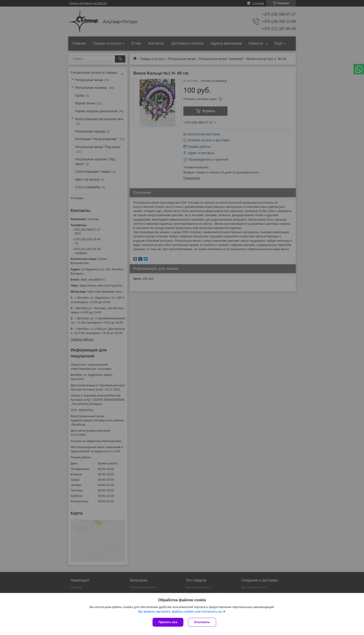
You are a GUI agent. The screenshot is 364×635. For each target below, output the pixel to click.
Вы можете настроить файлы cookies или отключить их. (180, 612)
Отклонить (202, 622)
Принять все (168, 622)
